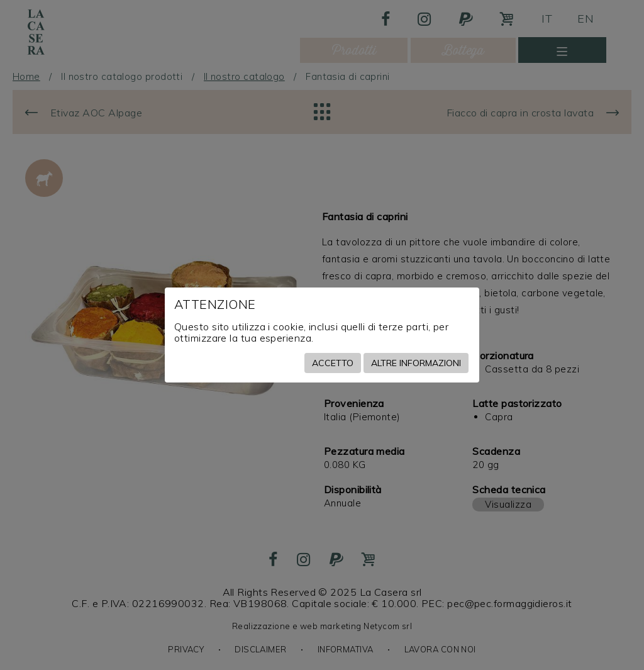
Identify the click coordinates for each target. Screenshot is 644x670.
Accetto (333, 363)
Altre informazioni (416, 363)
